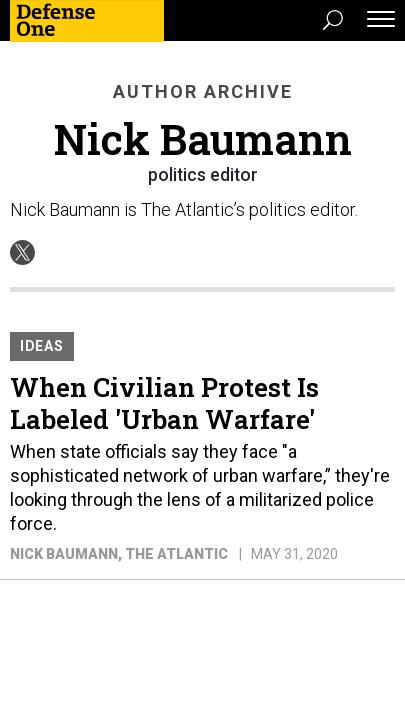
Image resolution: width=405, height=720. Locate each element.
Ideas (42, 346)
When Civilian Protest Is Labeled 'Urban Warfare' (164, 403)
